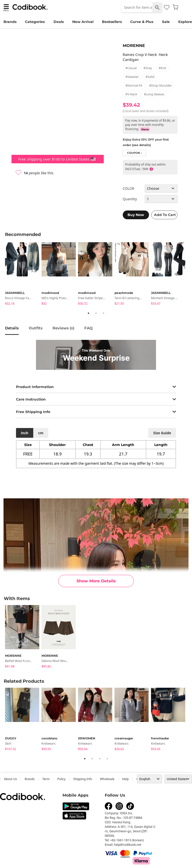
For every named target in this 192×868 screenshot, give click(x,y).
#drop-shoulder (160, 86)
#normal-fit (134, 86)
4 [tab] (107, 759)
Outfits (36, 328)
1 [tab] (88, 313)
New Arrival (83, 22)
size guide (162, 433)
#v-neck (131, 94)
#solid (150, 77)
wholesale (107, 779)
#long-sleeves (154, 94)
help (125, 779)
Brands (10, 22)
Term (46, 779)
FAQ (88, 328)
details (12, 328)
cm (41, 433)
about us (10, 779)
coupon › (134, 153)
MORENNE (134, 46)
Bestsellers (112, 22)
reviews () (63, 328)
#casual (131, 68)
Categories (35, 22)
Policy (61, 779)
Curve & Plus (142, 22)
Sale (166, 22)
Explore (185, 22)
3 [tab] (103, 313)
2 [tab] (96, 313)
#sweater (132, 77)
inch (25, 433)
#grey (148, 68)
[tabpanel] (23, 275)
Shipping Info (83, 779)
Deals (59, 22)
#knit (162, 68)
